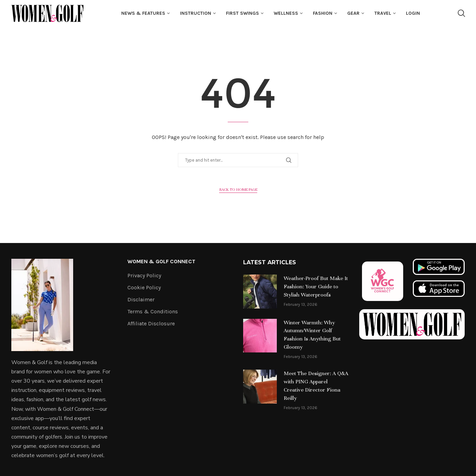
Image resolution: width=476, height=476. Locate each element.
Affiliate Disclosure (151, 324)
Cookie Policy (144, 288)
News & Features (143, 13)
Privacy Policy (144, 276)
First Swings (242, 13)
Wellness (286, 13)
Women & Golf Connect (161, 262)
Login (413, 13)
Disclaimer (141, 300)
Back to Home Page (238, 189)
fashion (323, 13)
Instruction (196, 13)
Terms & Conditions (153, 312)
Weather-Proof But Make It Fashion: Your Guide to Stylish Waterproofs (316, 287)
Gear (353, 13)
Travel (383, 13)
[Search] (461, 13)
